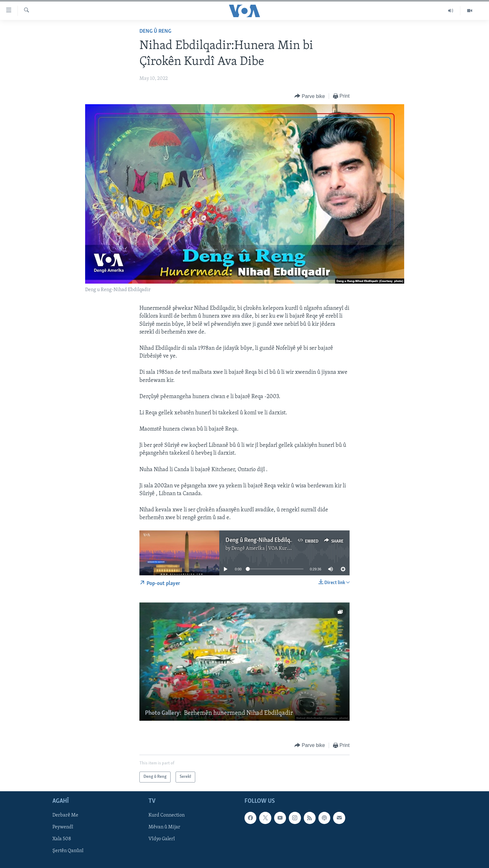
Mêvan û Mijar (164, 827)
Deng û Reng (155, 31)
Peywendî (63, 827)
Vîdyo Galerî (162, 839)
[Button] (310, 96)
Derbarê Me (65, 815)
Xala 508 (62, 839)
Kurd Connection (167, 815)
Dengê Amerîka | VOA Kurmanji (265, 549)
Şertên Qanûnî (68, 851)
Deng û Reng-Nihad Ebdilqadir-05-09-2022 (278, 540)
